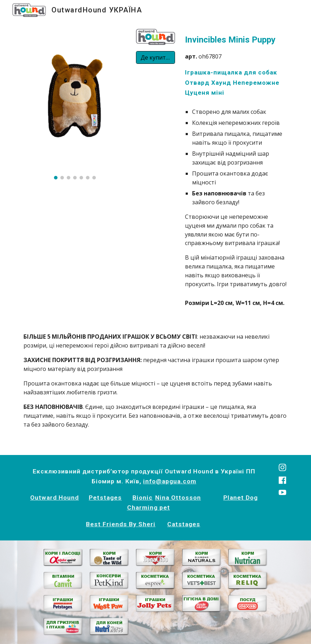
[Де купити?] (156, 57)
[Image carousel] (75, 104)
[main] (236, 65)
